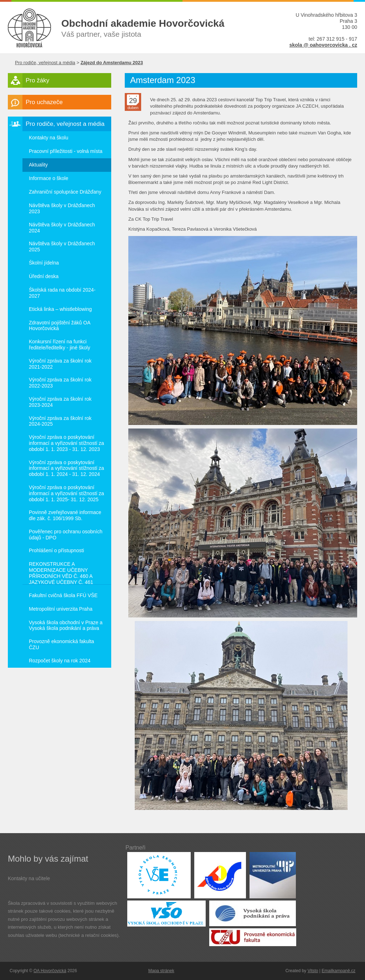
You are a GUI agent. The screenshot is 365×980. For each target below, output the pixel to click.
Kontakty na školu (49, 138)
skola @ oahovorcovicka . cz (323, 45)
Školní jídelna (44, 263)
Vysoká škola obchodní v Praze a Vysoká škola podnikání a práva (66, 625)
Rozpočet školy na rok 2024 (60, 661)
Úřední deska (44, 276)
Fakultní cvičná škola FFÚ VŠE (63, 595)
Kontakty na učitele (29, 878)
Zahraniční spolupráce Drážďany (65, 192)
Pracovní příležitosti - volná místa (66, 151)
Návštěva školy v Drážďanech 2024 (62, 228)
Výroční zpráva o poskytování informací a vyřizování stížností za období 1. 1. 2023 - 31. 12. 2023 (66, 443)
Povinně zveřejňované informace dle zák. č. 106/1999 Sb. (65, 515)
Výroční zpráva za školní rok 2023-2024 (60, 402)
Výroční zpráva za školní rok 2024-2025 (60, 421)
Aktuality (38, 165)
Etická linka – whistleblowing (60, 309)
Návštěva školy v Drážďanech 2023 (62, 208)
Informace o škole (49, 178)
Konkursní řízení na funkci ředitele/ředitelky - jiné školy (60, 345)
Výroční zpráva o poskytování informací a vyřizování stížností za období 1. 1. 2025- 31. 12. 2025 (66, 493)
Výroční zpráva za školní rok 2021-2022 (60, 364)
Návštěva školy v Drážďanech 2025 (62, 247)
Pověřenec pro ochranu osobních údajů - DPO (66, 535)
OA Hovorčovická (50, 971)
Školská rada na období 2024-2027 (62, 293)
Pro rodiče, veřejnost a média (45, 63)
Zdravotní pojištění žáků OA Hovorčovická (60, 326)
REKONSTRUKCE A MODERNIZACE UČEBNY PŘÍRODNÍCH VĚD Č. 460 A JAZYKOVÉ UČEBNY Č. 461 (61, 573)
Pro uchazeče (44, 102)
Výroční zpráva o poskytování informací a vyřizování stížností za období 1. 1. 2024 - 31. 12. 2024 (66, 468)
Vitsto (313, 971)
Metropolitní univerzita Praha (61, 609)
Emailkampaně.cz (338, 971)
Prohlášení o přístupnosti (56, 550)
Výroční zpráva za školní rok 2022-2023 (60, 383)
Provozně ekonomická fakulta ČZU (61, 644)
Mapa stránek (161, 971)
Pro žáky (37, 80)
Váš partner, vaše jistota (159, 28)
